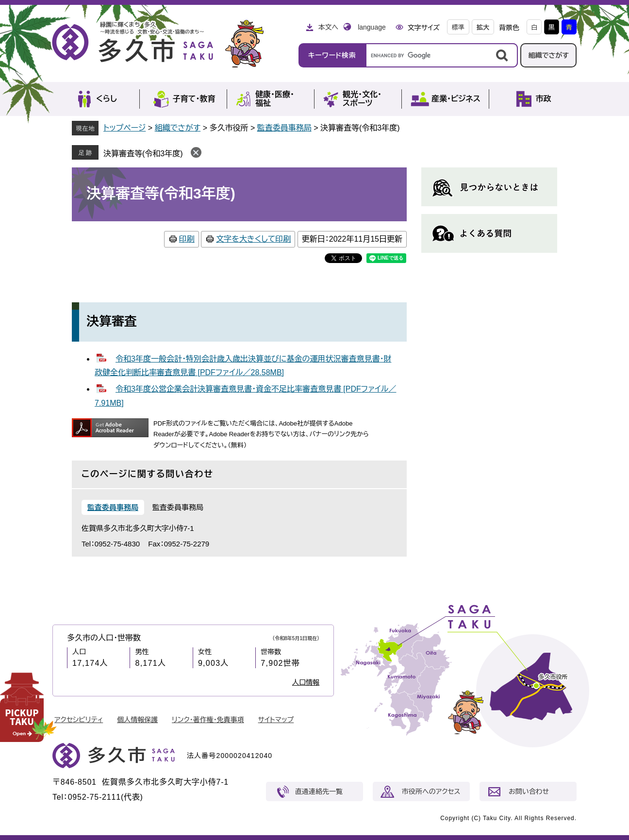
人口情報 (306, 682)
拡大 (483, 27)
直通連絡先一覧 (319, 791)
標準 (458, 27)
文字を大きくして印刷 (253, 239)
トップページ (124, 128)
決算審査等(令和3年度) (143, 154)
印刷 (187, 239)
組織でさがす (548, 55)
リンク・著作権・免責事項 (208, 720)
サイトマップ (276, 720)
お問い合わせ (529, 791)
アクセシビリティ (79, 720)
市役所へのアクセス (431, 791)
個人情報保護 (137, 720)
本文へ (328, 27)
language (372, 27)
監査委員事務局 (284, 128)
